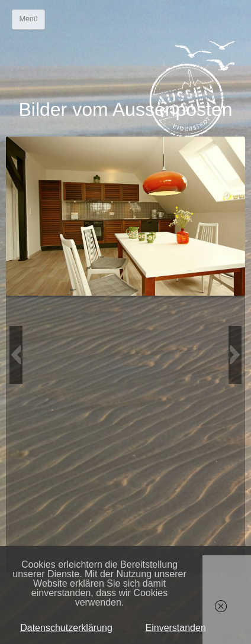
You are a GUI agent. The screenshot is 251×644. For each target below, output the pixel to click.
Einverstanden (176, 628)
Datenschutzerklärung (66, 628)
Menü (28, 19)
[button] (16, 355)
